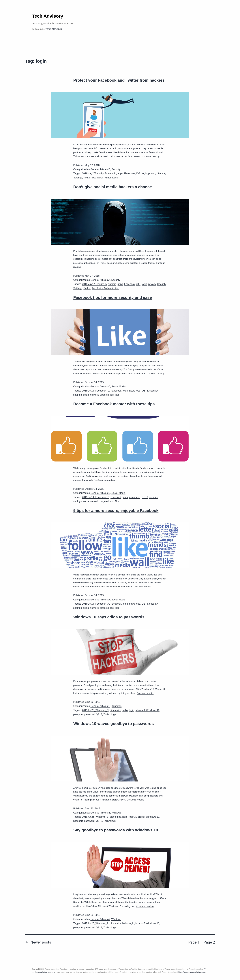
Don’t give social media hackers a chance (113, 187)
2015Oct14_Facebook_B (96, 497)
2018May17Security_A (94, 284)
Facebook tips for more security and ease (113, 297)
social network (91, 395)
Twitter (87, 178)
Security (116, 169)
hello (125, 710)
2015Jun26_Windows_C (95, 710)
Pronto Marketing (53, 29)
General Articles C (100, 387)
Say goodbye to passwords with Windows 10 (116, 830)
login (144, 173)
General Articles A (100, 280)
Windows (117, 706)
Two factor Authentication (106, 178)
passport (78, 714)
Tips (117, 395)
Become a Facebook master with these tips (114, 404)
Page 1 (194, 942)
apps (120, 173)
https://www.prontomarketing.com (192, 972)
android (112, 173)
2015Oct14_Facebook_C (96, 391)
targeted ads (107, 395)
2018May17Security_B (94, 173)
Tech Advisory (48, 16)
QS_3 (145, 391)
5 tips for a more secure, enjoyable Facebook (116, 511)
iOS (138, 173)
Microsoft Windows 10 (147, 710)
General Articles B (100, 169)
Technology (110, 714)
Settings (78, 178)
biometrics (115, 710)
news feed (135, 391)
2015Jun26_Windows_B (95, 817)
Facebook (130, 173)
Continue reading (151, 156)
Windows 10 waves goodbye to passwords (114, 724)
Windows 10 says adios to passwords (109, 617)
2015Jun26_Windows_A (95, 923)
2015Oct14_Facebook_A (96, 604)
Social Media (119, 387)
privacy (152, 173)
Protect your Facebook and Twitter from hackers (119, 80)
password (89, 714)
